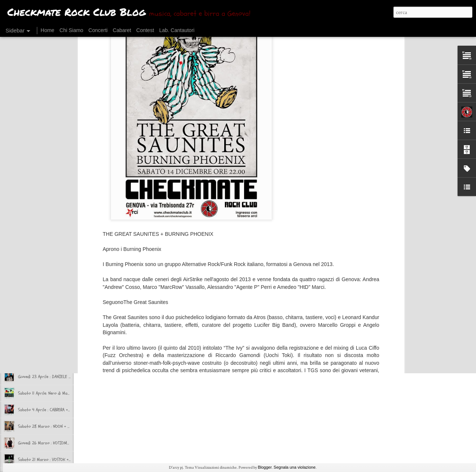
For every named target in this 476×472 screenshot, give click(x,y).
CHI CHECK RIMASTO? (37, 261)
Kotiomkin (253, 321)
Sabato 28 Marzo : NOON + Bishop (49, 426)
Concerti (98, 30)
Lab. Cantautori (177, 30)
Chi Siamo (71, 30)
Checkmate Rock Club (246, 311)
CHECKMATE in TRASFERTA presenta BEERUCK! (57, 277)
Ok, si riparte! (31, 244)
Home (47, 30)
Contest (145, 30)
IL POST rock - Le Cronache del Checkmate (55, 211)
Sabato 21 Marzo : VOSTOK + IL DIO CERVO (56, 459)
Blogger (265, 467)
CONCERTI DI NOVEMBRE (39, 178)
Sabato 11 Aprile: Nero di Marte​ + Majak (53, 393)
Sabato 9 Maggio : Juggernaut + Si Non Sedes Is (61, 327)
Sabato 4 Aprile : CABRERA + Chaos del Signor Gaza (64, 410)
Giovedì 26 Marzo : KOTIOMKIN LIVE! (51, 443)
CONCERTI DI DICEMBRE (39, 144)
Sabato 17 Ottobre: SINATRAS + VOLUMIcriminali (60, 227)
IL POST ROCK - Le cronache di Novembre (54, 161)
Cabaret (122, 30)
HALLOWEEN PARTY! (34, 194)
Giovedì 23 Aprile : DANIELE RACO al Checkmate (60, 377)
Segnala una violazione (295, 467)
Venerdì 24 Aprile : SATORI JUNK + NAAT (53, 360)
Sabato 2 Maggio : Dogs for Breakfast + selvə (60, 343)
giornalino (228, 321)
